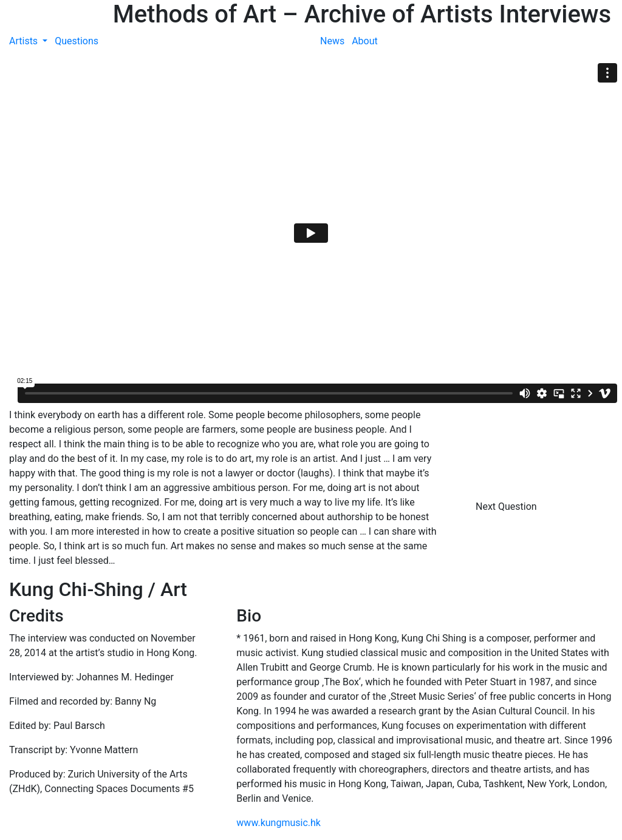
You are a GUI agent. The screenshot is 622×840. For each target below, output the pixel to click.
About (365, 41)
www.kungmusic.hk (279, 823)
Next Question (508, 506)
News (332, 41)
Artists (25, 41)
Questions (77, 41)
